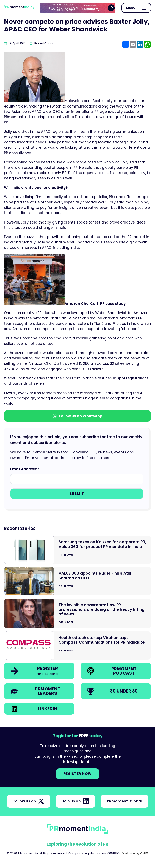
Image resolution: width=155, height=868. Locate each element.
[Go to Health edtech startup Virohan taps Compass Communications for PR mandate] (77, 646)
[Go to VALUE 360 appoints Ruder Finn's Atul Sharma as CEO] (77, 581)
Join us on (75, 801)
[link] (78, 8)
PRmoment (124, 801)
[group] (78, 8)
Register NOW (78, 774)
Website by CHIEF (135, 853)
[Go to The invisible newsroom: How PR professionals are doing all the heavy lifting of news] (77, 613)
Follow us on (29, 801)
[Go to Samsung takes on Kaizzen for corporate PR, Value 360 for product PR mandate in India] (77, 550)
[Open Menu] (136, 8)
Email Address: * (25, 469)
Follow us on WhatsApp (78, 416)
